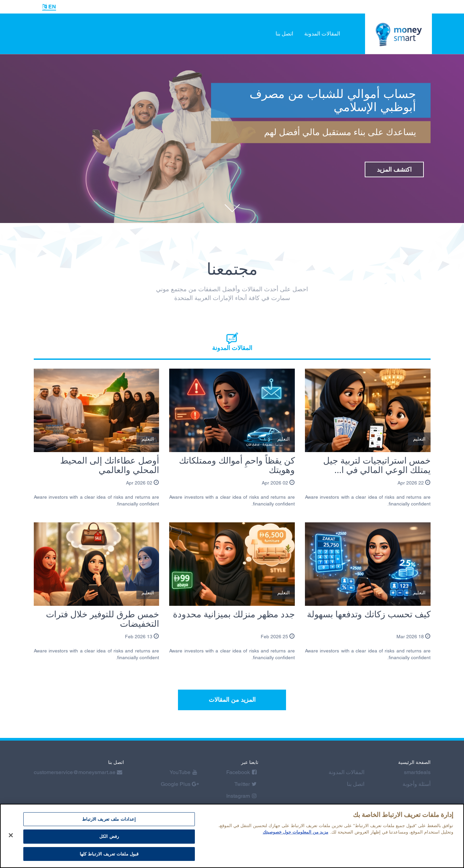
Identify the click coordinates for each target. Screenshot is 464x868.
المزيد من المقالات (232, 700)
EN (49, 7)
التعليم (419, 439)
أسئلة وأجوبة (417, 784)
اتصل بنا (284, 34)
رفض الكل (109, 840)
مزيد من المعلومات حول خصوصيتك (295, 835)
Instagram (241, 796)
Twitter (246, 784)
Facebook (241, 772)
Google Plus (180, 784)
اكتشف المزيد (394, 169)
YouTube (183, 772)
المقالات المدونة (322, 34)
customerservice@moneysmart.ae (78, 772)
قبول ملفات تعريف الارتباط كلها (109, 857)
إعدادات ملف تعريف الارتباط (109, 822)
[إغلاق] (11, 838)
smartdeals (417, 772)
